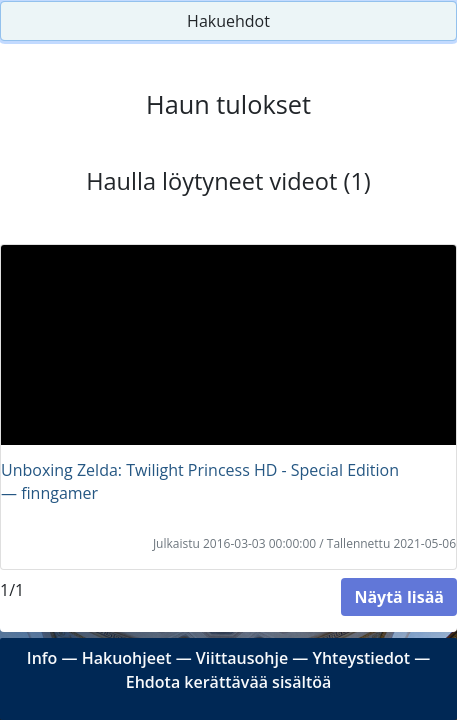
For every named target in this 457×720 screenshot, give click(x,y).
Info (42, 658)
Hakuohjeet (127, 658)
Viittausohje (242, 658)
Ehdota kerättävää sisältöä (229, 682)
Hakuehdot (228, 21)
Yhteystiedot (361, 658)
